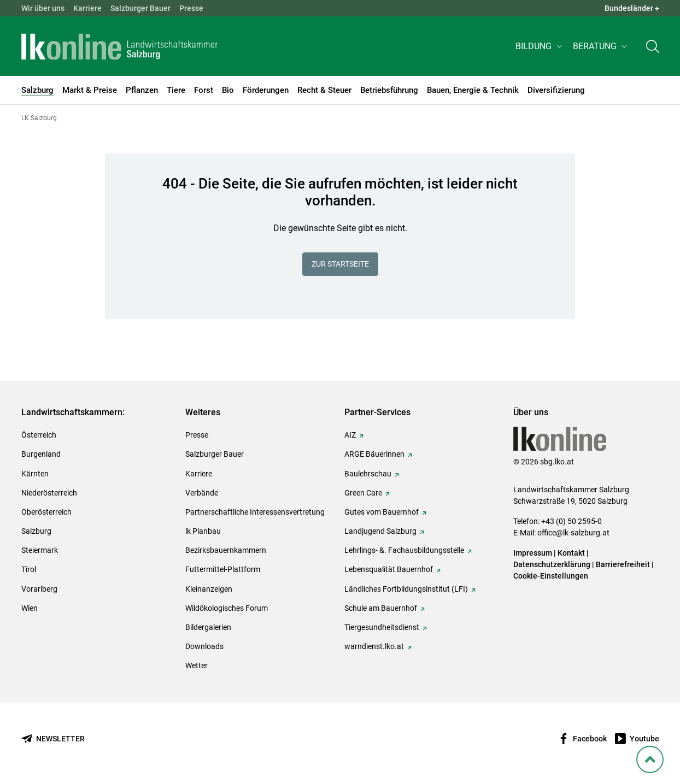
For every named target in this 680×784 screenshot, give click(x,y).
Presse (191, 8)
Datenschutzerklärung (553, 564)
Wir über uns (43, 8)
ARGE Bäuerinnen (374, 454)
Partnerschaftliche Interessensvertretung (255, 512)
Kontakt (571, 553)
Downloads (204, 646)
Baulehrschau (368, 474)
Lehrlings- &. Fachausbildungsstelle (404, 550)
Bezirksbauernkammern (226, 550)
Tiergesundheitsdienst (382, 627)
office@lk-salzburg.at (573, 533)
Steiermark (40, 550)
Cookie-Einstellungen (551, 576)
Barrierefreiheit (623, 564)
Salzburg (36, 531)
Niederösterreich (49, 493)
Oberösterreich (46, 512)
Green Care (363, 493)
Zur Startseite (340, 264)
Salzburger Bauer (140, 8)
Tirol (29, 569)
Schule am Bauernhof (381, 608)
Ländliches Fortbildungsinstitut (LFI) (406, 589)
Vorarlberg (39, 589)
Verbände (202, 493)
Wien (30, 608)
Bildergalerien (208, 627)
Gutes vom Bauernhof (382, 512)
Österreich (39, 435)
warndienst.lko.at (374, 646)
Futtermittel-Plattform (223, 569)
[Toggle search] (653, 47)
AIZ (350, 435)
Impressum (533, 553)
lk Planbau (203, 531)
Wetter (197, 665)
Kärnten (35, 474)
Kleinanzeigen (209, 589)
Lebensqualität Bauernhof (389, 569)
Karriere (87, 8)
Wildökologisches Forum (227, 608)
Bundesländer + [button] (632, 8)
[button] (540, 47)
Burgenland (41, 454)
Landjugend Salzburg (380, 531)
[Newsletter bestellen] (53, 739)
